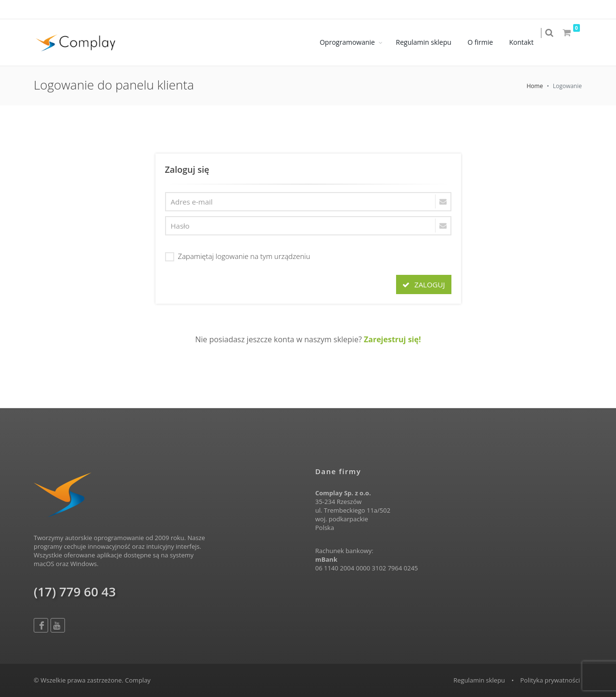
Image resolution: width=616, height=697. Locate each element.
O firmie (487, 42)
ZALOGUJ (423, 284)
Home (535, 86)
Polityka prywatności (550, 680)
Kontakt (528, 42)
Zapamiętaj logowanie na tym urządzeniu (238, 256)
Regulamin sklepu (430, 42)
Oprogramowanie (354, 42)
